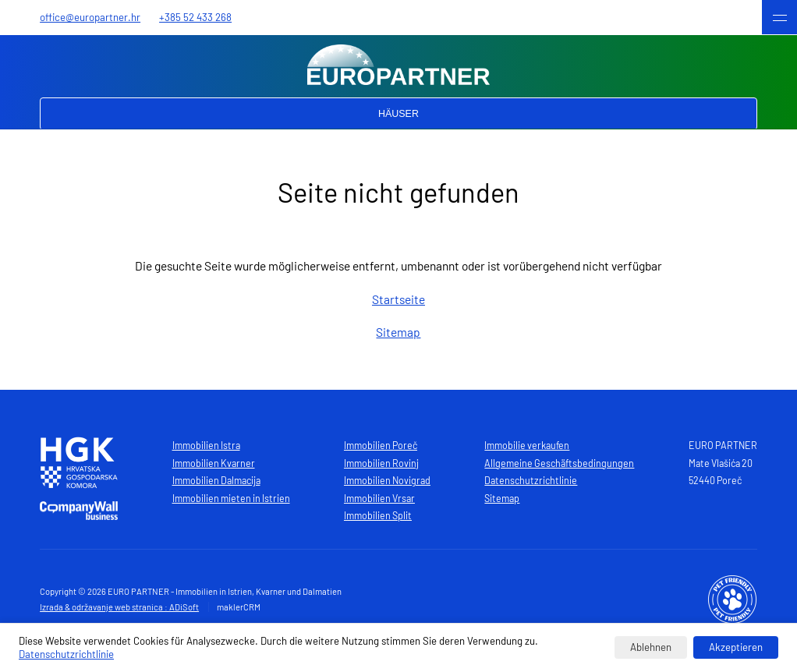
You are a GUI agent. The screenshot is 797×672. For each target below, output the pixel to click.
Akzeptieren (736, 647)
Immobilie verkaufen (527, 445)
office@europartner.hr (90, 17)
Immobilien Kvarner (214, 463)
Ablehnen (651, 647)
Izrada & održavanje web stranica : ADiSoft (119, 607)
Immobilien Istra (206, 445)
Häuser (398, 114)
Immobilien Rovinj (381, 463)
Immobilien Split (378, 515)
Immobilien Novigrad (387, 480)
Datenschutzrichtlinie (531, 480)
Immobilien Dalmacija (216, 480)
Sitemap (398, 332)
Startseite (398, 299)
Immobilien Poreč (381, 445)
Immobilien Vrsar (379, 498)
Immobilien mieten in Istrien (231, 498)
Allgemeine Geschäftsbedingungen (559, 463)
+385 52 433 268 (195, 17)
